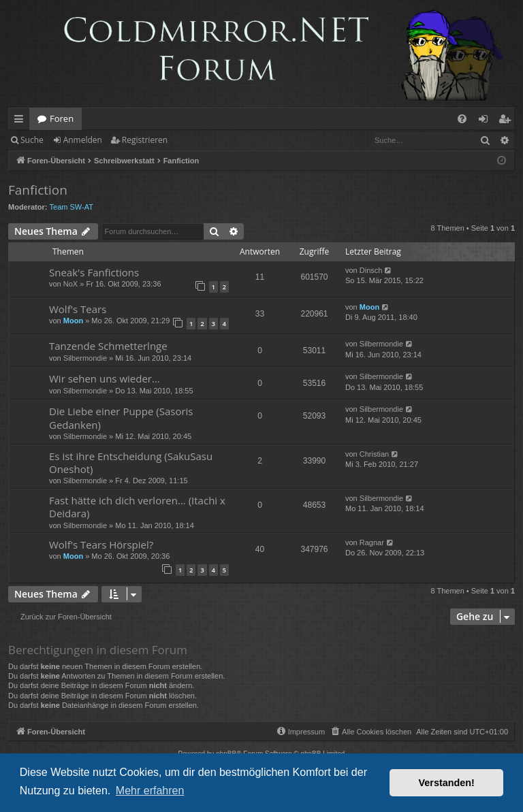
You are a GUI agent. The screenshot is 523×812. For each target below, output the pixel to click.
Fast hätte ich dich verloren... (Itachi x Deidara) (137, 507)
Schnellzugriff (21, 121)
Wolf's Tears (78, 309)
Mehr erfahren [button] (150, 791)
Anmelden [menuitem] (487, 121)
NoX (70, 284)
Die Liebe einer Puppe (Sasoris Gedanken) (121, 418)
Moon (73, 321)
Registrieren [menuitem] (507, 121)
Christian (374, 454)
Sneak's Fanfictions (94, 272)
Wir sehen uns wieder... (105, 378)
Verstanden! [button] (447, 783)
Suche (32, 140)
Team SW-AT (72, 207)
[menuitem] (462, 119)
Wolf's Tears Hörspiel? (101, 545)
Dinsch (371, 270)
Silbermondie (85, 358)
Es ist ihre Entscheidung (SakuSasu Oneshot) (131, 462)
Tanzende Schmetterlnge (108, 346)
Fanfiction (38, 190)
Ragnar (372, 542)
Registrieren (145, 140)
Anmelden (83, 140)
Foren (62, 118)
